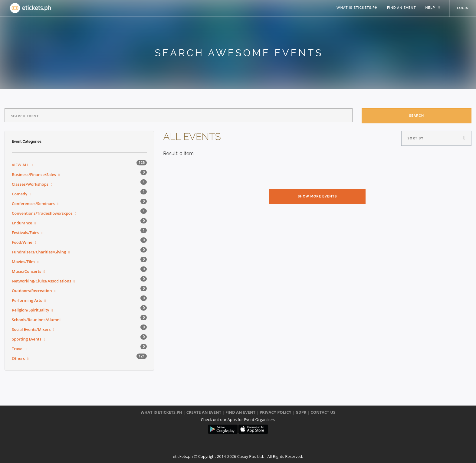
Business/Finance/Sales (34, 174)
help (429, 8)
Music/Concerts (26, 271)
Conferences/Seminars (33, 204)
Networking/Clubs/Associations (41, 281)
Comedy (20, 194)
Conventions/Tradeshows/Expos (42, 213)
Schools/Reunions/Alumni (36, 320)
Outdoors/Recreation (32, 291)
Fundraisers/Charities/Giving (39, 252)
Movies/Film (23, 262)
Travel (18, 349)
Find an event (401, 8)
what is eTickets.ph (356, 8)
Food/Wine (22, 242)
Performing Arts (27, 300)
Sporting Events (27, 339)
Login (463, 8)
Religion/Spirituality (31, 310)
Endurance (22, 223)
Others (18, 358)
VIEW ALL (21, 165)
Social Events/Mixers (31, 329)
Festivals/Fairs (25, 233)
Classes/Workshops (30, 184)
